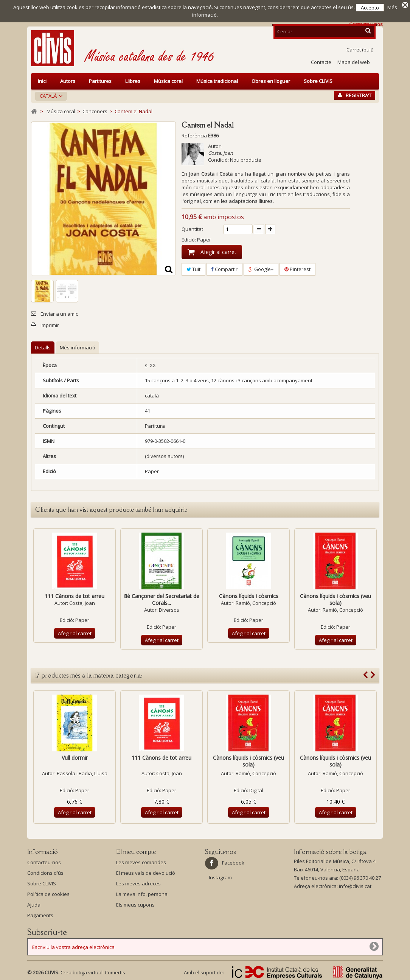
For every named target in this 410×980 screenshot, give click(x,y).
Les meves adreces (138, 882)
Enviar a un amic (59, 313)
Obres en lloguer (271, 80)
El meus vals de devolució (146, 872)
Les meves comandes (141, 861)
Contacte (321, 61)
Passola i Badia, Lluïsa (82, 772)
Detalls (43, 346)
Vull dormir (75, 756)
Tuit (193, 268)
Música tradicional (217, 80)
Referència (194, 134)
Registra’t (355, 94)
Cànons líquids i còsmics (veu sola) (335, 598)
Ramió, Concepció (256, 602)
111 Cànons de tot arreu (75, 595)
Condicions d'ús (45, 872)
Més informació (78, 346)
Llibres (133, 80)
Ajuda (34, 904)
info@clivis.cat (355, 885)
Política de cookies (48, 893)
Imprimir (50, 324)
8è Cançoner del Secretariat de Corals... (162, 598)
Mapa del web (354, 61)
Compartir (224, 268)
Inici (42, 80)
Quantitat (192, 228)
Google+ (261, 268)
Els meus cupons (135, 904)
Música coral (168, 80)
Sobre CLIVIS (318, 80)
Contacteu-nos (44, 861)
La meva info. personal (142, 893)
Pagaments (40, 914)
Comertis (115, 971)
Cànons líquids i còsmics (249, 595)
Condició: (218, 159)
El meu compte (136, 851)
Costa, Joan (221, 152)
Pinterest (297, 268)
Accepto (370, 8)
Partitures (100, 80)
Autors (68, 80)
